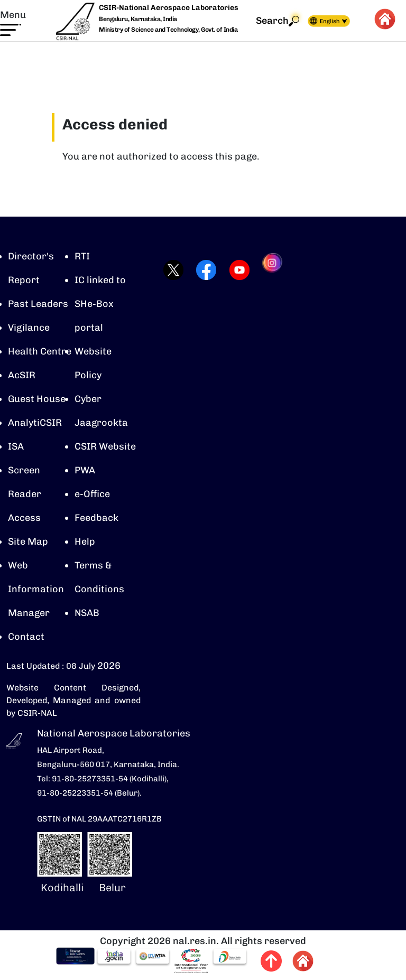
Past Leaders (38, 304)
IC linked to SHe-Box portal (100, 304)
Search (278, 21)
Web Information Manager (36, 589)
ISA (16, 446)
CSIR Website (105, 446)
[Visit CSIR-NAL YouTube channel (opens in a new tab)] (236, 270)
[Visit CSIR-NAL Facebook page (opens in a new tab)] (203, 270)
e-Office (92, 494)
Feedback (96, 518)
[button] (13, 22)
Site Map (28, 542)
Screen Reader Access (25, 494)
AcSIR (22, 375)
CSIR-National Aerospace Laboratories (169, 8)
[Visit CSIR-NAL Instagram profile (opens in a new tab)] (270, 270)
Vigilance (29, 328)
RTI (82, 256)
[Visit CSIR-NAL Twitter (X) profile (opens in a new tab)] (170, 270)
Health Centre (40, 351)
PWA (85, 470)
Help (85, 542)
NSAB (87, 613)
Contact (26, 637)
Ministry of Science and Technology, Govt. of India (168, 30)
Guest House (37, 399)
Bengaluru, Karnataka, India (138, 19)
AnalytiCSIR (35, 423)
